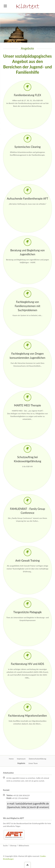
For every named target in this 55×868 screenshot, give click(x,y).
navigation (5, 6)
